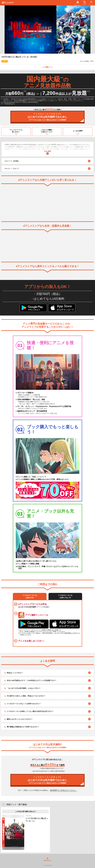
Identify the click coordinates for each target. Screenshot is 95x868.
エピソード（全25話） (47, 161)
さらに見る (48, 153)
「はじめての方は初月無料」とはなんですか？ (24, 688)
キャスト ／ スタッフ (12, 169)
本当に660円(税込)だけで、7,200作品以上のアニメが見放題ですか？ (32, 680)
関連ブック (48, 67)
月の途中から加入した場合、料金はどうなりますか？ (26, 696)
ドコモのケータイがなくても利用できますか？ (24, 704)
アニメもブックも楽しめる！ (16, 131)
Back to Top (47, 859)
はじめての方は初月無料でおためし (47, 117)
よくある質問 (78, 131)
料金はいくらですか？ (15, 673)
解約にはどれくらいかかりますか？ (20, 719)
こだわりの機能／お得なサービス (47, 131)
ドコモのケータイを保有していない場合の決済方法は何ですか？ (30, 711)
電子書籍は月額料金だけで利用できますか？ (23, 727)
